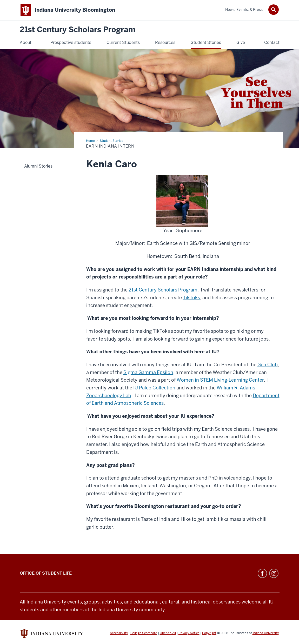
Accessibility (119, 633)
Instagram (274, 573)
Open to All (168, 633)
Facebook (262, 573)
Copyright (209, 633)
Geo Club (268, 365)
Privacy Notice (189, 633)
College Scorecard (144, 633)
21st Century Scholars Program (78, 30)
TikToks (191, 298)
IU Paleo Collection (154, 388)
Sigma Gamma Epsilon (148, 372)
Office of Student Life (46, 573)
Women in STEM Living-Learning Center (220, 380)
